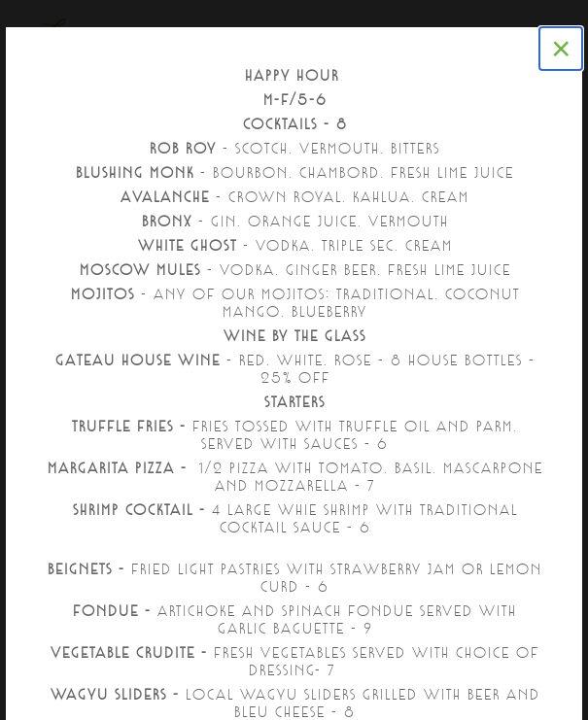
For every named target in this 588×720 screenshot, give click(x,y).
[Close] (561, 49)
